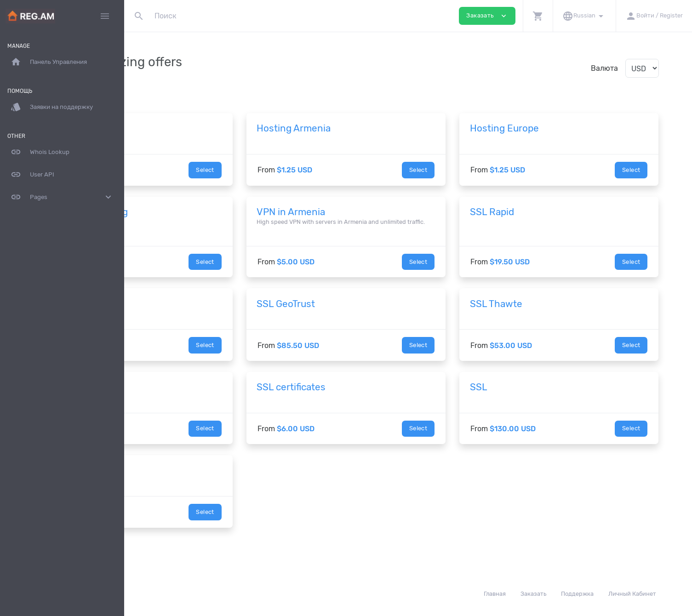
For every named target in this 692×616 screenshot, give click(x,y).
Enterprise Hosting (186, 212)
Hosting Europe (554, 128)
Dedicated (166, 479)
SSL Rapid (541, 212)
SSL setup (166, 396)
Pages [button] (62, 197)
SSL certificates (366, 396)
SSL (528, 396)
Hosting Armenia (369, 128)
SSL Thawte (545, 312)
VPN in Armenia (366, 212)
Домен (159, 128)
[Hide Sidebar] (105, 16)
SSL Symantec (175, 312)
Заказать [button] (487, 16)
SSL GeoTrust (361, 312)
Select (280, 170)
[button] (538, 16)
